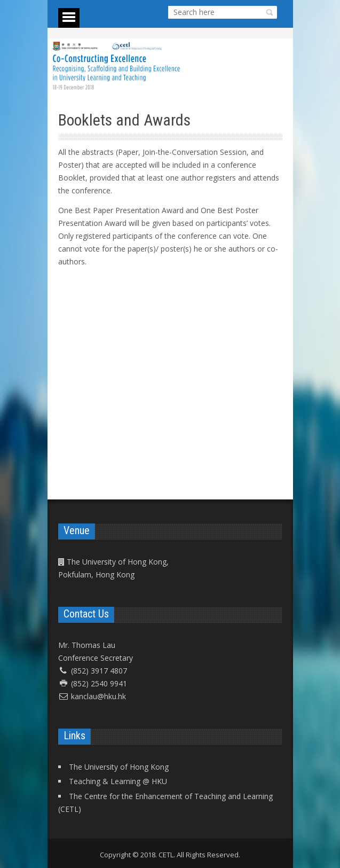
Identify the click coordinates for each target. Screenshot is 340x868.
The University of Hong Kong (119, 767)
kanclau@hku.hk (98, 696)
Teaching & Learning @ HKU (118, 781)
